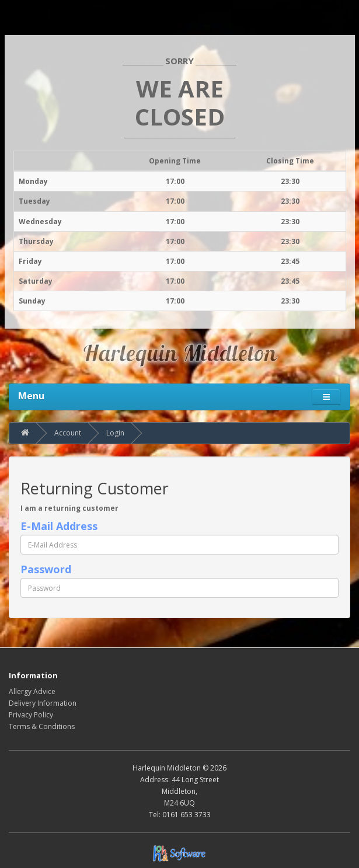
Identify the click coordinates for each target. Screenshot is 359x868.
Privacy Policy (31, 715)
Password (46, 569)
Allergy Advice (32, 691)
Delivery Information (43, 703)
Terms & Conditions (42, 726)
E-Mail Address (59, 526)
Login (115, 433)
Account (68, 433)
